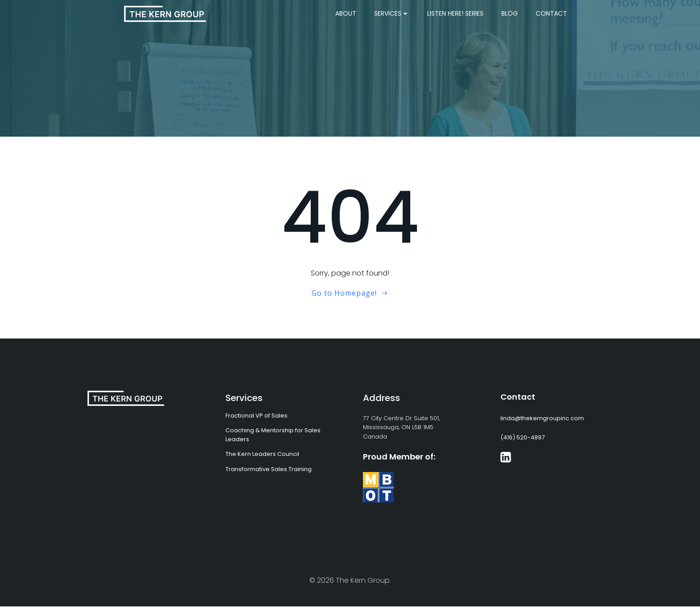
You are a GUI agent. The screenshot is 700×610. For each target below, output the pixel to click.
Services (392, 13)
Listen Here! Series (455, 13)
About (346, 13)
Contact (551, 13)
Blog (510, 13)
